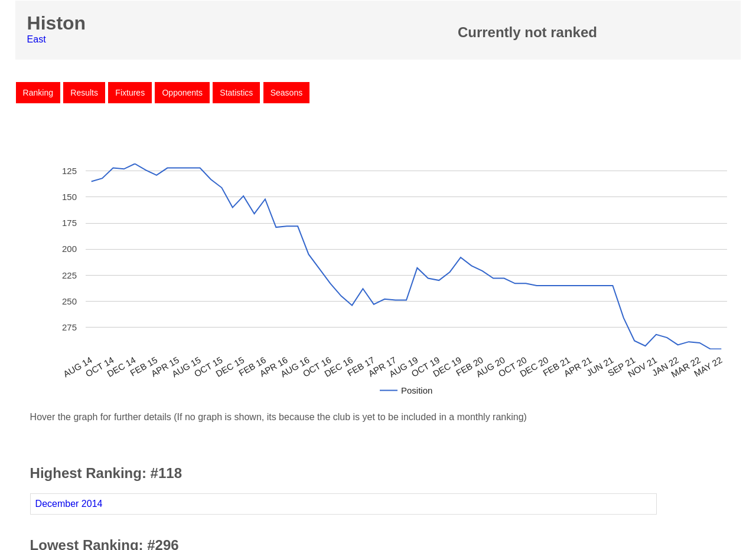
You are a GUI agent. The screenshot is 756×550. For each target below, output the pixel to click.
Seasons (286, 93)
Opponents (182, 93)
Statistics (236, 93)
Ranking (38, 93)
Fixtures (130, 93)
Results (84, 93)
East (37, 39)
